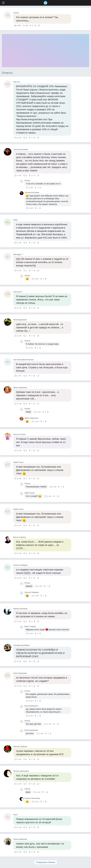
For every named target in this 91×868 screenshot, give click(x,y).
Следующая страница (46, 862)
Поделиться (39, 25)
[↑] (31, 26)
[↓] (35, 26)
